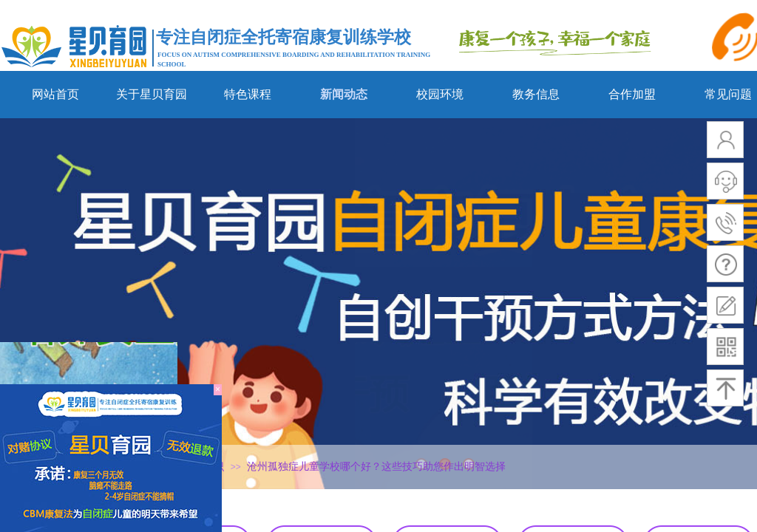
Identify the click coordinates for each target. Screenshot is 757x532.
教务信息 (536, 94)
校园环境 (440, 94)
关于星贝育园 (152, 94)
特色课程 (248, 94)
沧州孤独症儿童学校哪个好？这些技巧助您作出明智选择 (376, 467)
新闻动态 (344, 94)
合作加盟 (632, 94)
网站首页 (55, 94)
